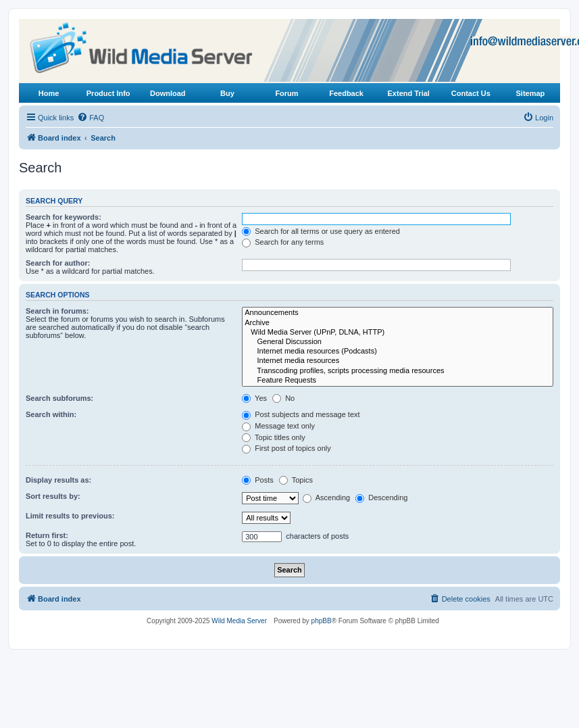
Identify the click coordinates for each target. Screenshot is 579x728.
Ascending (326, 498)
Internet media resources (398, 361)
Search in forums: (57, 311)
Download (168, 93)
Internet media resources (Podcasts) (398, 351)
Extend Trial (409, 93)
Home (49, 93)
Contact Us (471, 93)
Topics (296, 480)
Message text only (278, 426)
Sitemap (531, 93)
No (283, 398)
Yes (254, 398)
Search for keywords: (64, 217)
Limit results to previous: (70, 516)
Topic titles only (273, 437)
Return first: (47, 535)
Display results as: (58, 480)
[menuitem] (91, 118)
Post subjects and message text (301, 414)
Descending (381, 498)
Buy (227, 93)
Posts (258, 480)
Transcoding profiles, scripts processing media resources (398, 371)
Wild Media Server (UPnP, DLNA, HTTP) (398, 333)
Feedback (346, 93)
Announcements (398, 313)
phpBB (322, 621)
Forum (286, 93)
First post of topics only (286, 448)
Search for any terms (283, 242)
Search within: (51, 414)
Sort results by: (53, 496)
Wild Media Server (239, 621)
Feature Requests (398, 381)
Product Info (108, 93)
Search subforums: (59, 398)
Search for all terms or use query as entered (321, 231)
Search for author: (58, 263)
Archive (398, 323)
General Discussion (398, 342)
